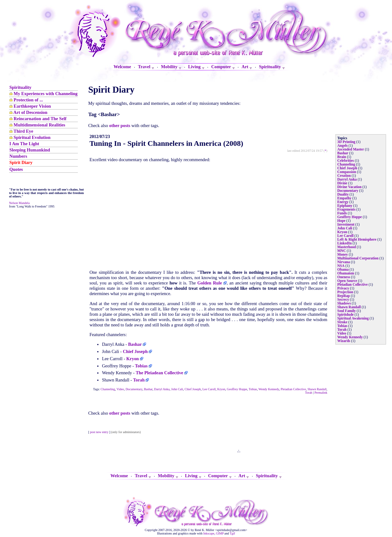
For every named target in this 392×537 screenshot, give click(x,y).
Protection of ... (28, 100)
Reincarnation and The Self (40, 119)
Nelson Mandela (19, 203)
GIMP (220, 533)
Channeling (108, 389)
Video (120, 389)
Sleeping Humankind (30, 150)
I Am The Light (24, 144)
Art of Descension (30, 112)
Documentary (134, 389)
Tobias (253, 389)
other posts (120, 125)
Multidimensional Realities (40, 125)
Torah (309, 393)
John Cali (177, 389)
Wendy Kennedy (269, 389)
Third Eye (23, 131)
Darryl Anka (162, 389)
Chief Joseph (193, 389)
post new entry (99, 432)
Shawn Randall (317, 389)
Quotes (16, 169)
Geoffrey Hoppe (237, 389)
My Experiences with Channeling (46, 94)
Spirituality (20, 87)
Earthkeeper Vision (32, 106)
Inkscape (209, 533)
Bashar (148, 389)
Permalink (321, 393)
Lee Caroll (209, 389)
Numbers (18, 156)
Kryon (221, 389)
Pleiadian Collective (293, 389)
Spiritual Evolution (32, 137)
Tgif (232, 533)
